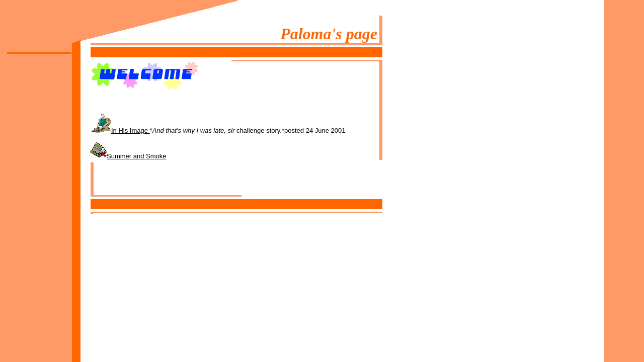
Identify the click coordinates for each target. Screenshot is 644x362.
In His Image (131, 130)
